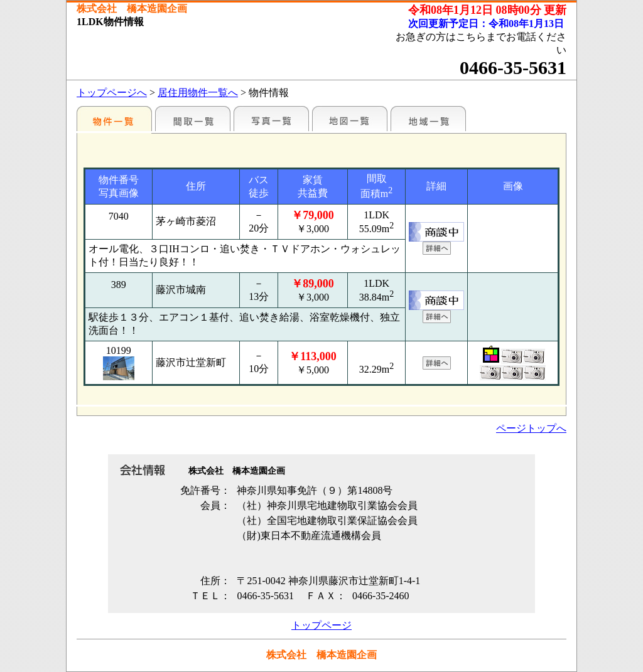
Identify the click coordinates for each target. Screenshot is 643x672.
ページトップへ (531, 428)
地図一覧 (350, 119)
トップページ (321, 625)
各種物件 (114, 119)
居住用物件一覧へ (198, 93)
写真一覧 (271, 119)
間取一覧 (193, 119)
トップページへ (112, 93)
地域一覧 (428, 119)
